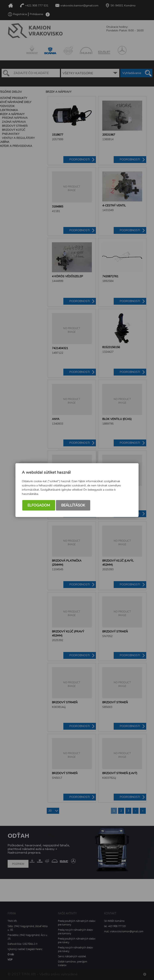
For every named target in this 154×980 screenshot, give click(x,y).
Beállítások (73, 505)
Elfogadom (39, 505)
